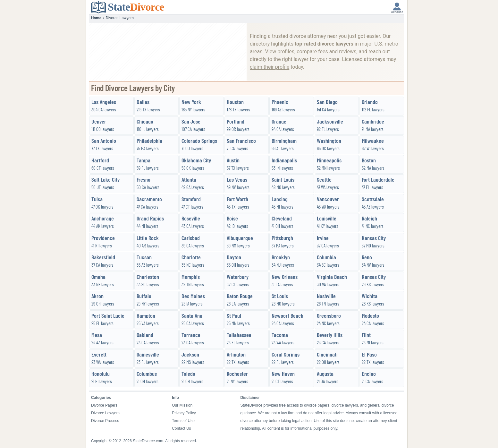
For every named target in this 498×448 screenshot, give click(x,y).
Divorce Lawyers (105, 413)
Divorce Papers (104, 405)
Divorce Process (105, 421)
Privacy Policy (184, 413)
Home (96, 18)
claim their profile (270, 67)
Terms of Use (183, 421)
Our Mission (182, 405)
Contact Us (181, 428)
